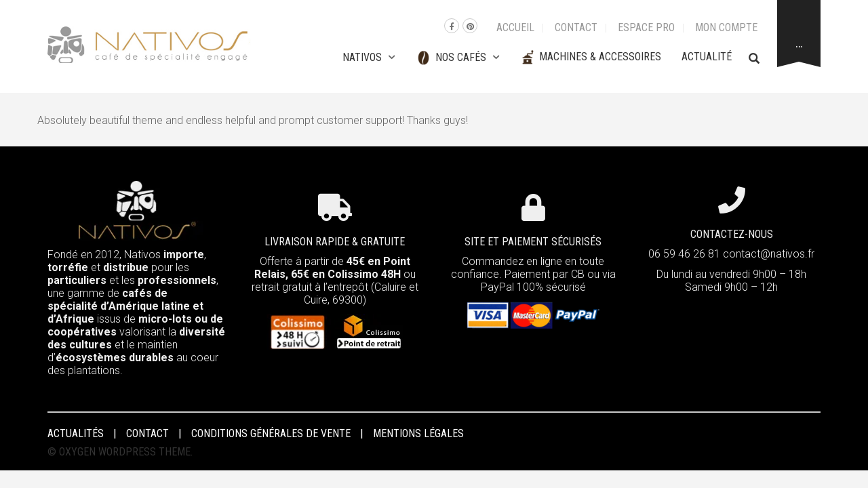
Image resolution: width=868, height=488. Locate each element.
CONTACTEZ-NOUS (732, 234)
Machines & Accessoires (590, 57)
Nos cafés (451, 58)
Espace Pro (646, 27)
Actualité (707, 57)
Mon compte (726, 27)
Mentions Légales (418, 433)
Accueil (515, 27)
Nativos (362, 57)
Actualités (76, 433)
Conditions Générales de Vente (271, 433)
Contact (576, 27)
